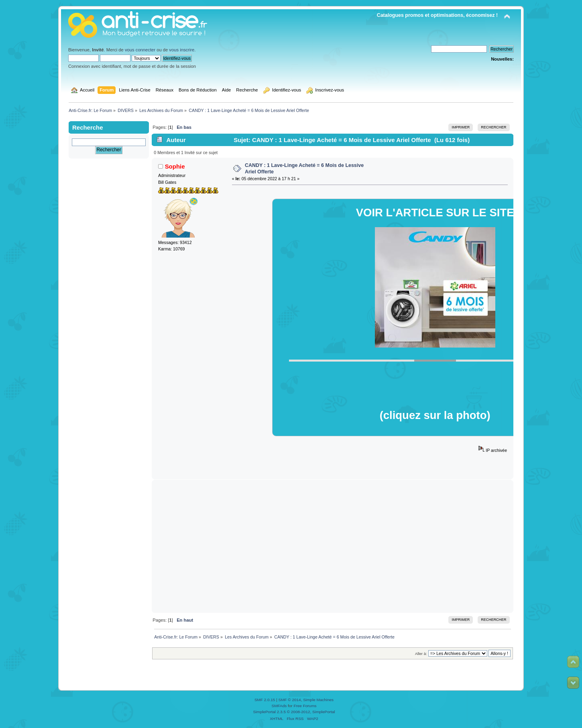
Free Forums (305, 706)
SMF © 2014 (290, 700)
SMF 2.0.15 (265, 700)
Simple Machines (318, 700)
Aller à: (421, 654)
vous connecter (140, 50)
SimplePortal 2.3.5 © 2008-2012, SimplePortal (294, 712)
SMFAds (279, 706)
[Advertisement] (333, 546)
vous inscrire (182, 50)
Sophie (175, 166)
